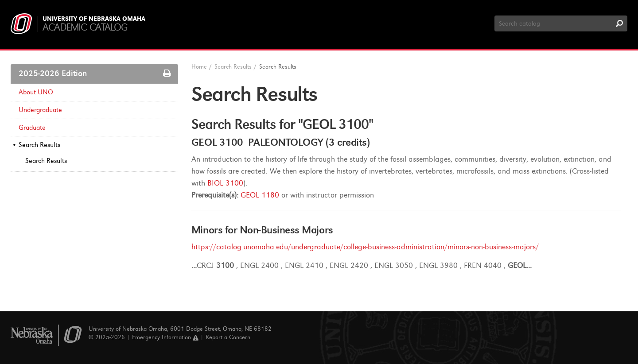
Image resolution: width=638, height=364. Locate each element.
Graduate (32, 128)
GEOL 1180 (260, 195)
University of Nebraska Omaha (94, 19)
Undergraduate (40, 110)
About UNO (36, 92)
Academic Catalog (85, 27)
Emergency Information (165, 337)
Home (199, 67)
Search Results (39, 145)
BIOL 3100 (225, 183)
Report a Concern (228, 337)
